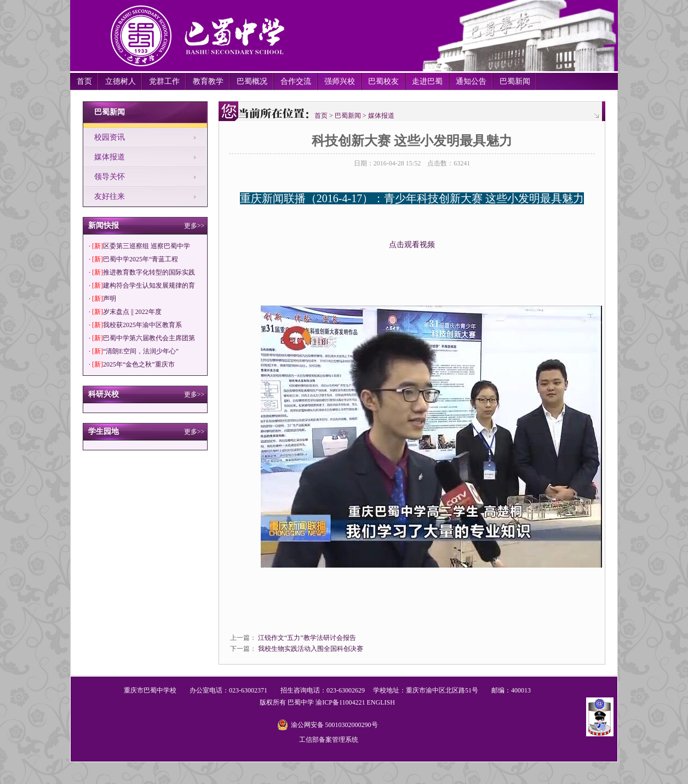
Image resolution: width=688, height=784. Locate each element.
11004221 (352, 702)
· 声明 (102, 299)
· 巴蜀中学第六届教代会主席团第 (142, 338)
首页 (84, 81)
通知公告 (471, 81)
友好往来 (110, 196)
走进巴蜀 (427, 81)
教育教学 (208, 81)
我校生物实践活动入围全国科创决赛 (311, 649)
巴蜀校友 (383, 81)
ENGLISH (380, 702)
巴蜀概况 (252, 81)
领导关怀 (110, 177)
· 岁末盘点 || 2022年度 (125, 312)
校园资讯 (110, 137)
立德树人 (121, 81)
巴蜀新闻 (515, 81)
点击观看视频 (412, 245)
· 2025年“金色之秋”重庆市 (132, 364)
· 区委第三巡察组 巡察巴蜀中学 (139, 246)
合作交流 (296, 81)
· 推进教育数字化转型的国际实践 (142, 272)
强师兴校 (340, 81)
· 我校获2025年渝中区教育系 (135, 325)
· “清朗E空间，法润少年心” (134, 351)
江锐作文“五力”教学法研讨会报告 (307, 638)
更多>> (194, 226)
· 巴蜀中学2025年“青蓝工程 (133, 259)
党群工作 (164, 81)
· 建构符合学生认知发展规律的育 (142, 285)
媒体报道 (110, 157)
